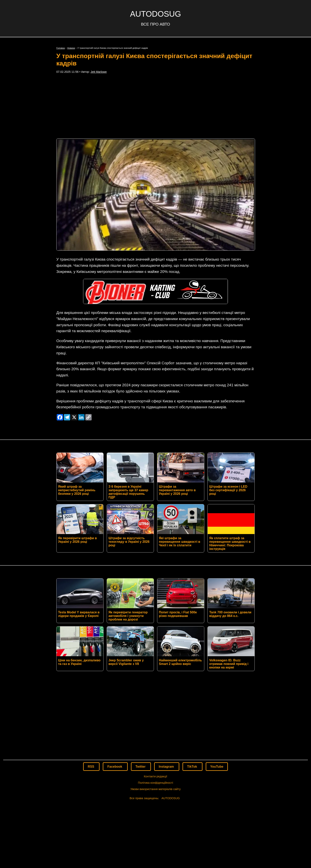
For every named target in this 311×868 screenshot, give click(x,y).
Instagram (167, 767)
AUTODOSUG (155, 14)
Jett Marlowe (99, 72)
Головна (61, 48)
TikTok (192, 767)
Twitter (141, 767)
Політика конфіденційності (155, 783)
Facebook (115, 767)
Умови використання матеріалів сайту (155, 789)
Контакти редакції (155, 776)
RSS (91, 767)
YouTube (217, 767)
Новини (71, 48)
